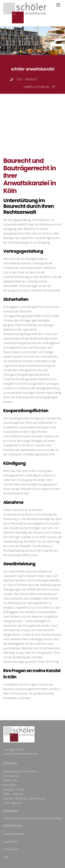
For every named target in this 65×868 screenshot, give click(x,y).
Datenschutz (11, 849)
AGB (6, 857)
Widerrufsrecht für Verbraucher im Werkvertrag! (32, 818)
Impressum (10, 842)
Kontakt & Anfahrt (14, 834)
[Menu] (58, 5)
